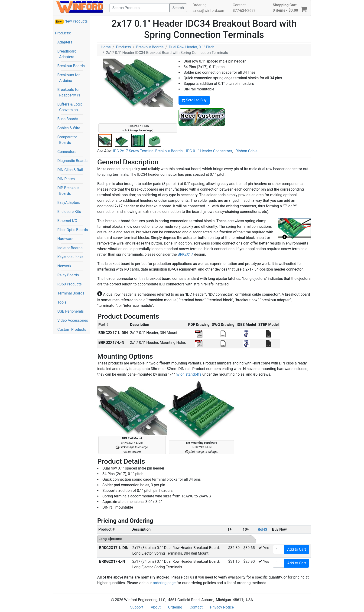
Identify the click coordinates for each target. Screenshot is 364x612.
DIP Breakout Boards (68, 191)
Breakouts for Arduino (68, 78)
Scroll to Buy (194, 100)
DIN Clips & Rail (70, 170)
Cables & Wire (69, 128)
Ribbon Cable (247, 151)
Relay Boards (68, 275)
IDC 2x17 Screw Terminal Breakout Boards (148, 151)
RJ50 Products (70, 284)
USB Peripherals (71, 311)
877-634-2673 (244, 11)
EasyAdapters (69, 203)
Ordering (200, 5)
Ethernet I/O (67, 221)
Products (123, 47)
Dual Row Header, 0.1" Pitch (192, 47)
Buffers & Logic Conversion (70, 107)
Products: (63, 33)
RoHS (262, 529)
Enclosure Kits (69, 212)
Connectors (67, 152)
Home (106, 47)
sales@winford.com (209, 11)
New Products (71, 21)
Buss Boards (68, 119)
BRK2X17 (185, 254)
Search (178, 8)
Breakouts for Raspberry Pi (69, 92)
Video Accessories (73, 320)
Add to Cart (297, 549)
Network (64, 266)
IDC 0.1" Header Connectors (209, 151)
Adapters (65, 42)
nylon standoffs (189, 374)
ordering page (164, 583)
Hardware (65, 239)
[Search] (140, 8)
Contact (239, 5)
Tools (62, 302)
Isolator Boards (70, 248)
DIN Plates (66, 179)
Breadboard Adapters (67, 54)
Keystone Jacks (70, 257)
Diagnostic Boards (72, 161)
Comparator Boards (67, 140)
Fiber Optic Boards (73, 230)
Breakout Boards (71, 66)
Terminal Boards (71, 293)
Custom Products (72, 329)
